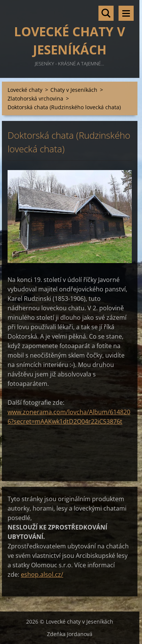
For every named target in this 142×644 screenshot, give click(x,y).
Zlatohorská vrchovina (35, 98)
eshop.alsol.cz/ (42, 574)
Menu (126, 13)
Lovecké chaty (25, 90)
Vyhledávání (106, 13)
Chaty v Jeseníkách (74, 90)
